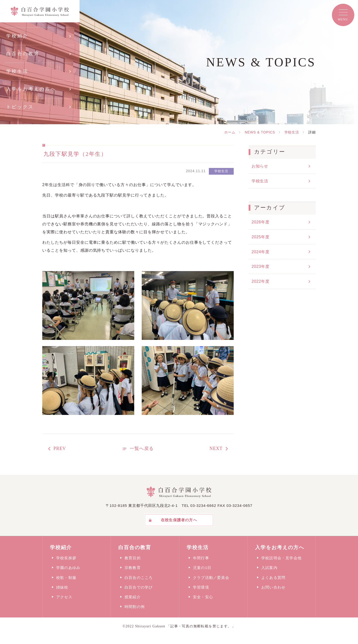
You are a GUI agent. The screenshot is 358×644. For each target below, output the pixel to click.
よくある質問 (273, 578)
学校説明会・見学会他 (281, 558)
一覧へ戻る (142, 448)
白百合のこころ (139, 578)
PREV (60, 448)
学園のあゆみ (68, 568)
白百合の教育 (23, 54)
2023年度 (260, 266)
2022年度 (260, 281)
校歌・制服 (66, 578)
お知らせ (260, 166)
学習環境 (201, 587)
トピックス (20, 107)
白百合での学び (139, 587)
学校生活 (17, 71)
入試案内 (269, 568)
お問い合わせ (273, 587)
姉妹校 (62, 587)
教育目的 (133, 558)
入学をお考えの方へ (31, 89)
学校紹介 (17, 36)
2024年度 (260, 252)
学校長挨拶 (66, 558)
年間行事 (201, 558)
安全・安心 (203, 597)
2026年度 (260, 222)
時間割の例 (135, 607)
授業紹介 (133, 597)
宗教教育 (133, 568)
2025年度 (260, 237)
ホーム (230, 132)
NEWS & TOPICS (260, 132)
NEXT (216, 448)
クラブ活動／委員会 (211, 578)
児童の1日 (202, 568)
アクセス (64, 597)
